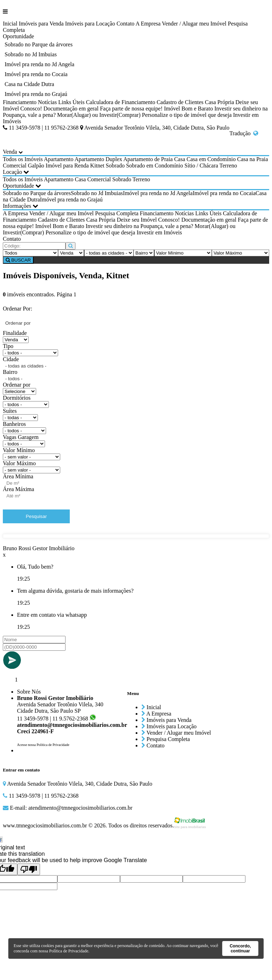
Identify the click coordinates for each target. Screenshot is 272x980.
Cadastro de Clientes (180, 102)
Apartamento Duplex (98, 159)
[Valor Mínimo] (183, 253)
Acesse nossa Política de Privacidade (43, 745)
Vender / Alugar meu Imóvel (194, 24)
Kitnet (97, 166)
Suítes (10, 411)
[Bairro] (144, 253)
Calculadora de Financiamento (121, 102)
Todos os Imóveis (23, 159)
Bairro (10, 372)
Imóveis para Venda (41, 24)
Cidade (11, 359)
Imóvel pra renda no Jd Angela (39, 64)
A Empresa (148, 24)
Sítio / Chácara (201, 166)
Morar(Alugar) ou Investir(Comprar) (99, 115)
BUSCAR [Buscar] (18, 260)
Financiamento (20, 102)
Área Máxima (18, 489)
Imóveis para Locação (90, 24)
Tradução (244, 133)
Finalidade (15, 333)
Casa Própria (220, 102)
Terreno (228, 166)
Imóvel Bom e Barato (188, 109)
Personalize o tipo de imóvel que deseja (187, 115)
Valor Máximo (19, 463)
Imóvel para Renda (67, 166)
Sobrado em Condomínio (155, 166)
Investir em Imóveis (159, 232)
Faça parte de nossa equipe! (131, 109)
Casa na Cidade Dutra (29, 84)
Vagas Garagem (21, 437)
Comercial (15, 166)
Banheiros (14, 424)
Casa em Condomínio (211, 159)
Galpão (36, 166)
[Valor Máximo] (240, 253)
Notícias (47, 102)
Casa (180, 159)
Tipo (8, 346)
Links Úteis (71, 102)
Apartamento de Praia (148, 159)
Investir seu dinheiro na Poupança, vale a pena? (140, 226)
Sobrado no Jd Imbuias (31, 54)
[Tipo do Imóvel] (30, 253)
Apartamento (59, 159)
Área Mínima (18, 476)
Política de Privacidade (69, 951)
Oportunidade (18, 36)
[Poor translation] (29, 869)
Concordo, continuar (240, 948)
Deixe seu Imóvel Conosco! (148, 220)
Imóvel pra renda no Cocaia (36, 74)
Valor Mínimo (19, 450)
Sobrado (115, 166)
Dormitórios (17, 398)
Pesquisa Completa (117, 213)
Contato (126, 24)
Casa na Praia (252, 159)
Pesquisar (36, 516)
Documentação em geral (71, 109)
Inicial (10, 24)
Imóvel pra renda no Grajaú (36, 94)
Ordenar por (17, 385)
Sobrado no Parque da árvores (39, 44)
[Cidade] (109, 253)
